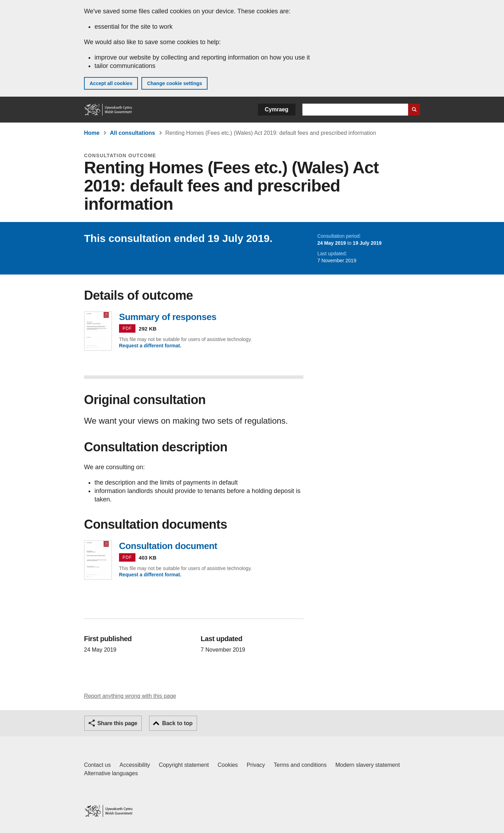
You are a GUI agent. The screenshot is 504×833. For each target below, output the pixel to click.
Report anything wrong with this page (130, 696)
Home (92, 133)
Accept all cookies (111, 83)
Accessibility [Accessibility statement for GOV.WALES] (135, 765)
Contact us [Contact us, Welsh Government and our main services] (97, 765)
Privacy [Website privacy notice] (256, 765)
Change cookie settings (174, 83)
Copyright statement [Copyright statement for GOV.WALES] (184, 765)
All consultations (132, 133)
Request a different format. (150, 346)
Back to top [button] (177, 723)
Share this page (117, 723)
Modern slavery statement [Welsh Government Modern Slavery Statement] (367, 765)
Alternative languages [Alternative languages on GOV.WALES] (111, 773)
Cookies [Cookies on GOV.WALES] (228, 765)
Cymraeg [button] (277, 109)
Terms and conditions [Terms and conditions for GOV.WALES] (300, 765)
